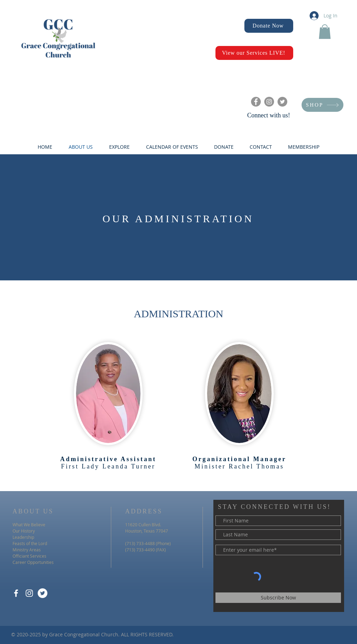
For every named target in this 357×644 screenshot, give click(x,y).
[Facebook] (256, 102)
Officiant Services (29, 556)
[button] (325, 32)
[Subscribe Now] (278, 598)
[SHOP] (322, 105)
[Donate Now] (269, 26)
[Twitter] (282, 102)
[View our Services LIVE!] (254, 53)
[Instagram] (269, 102)
